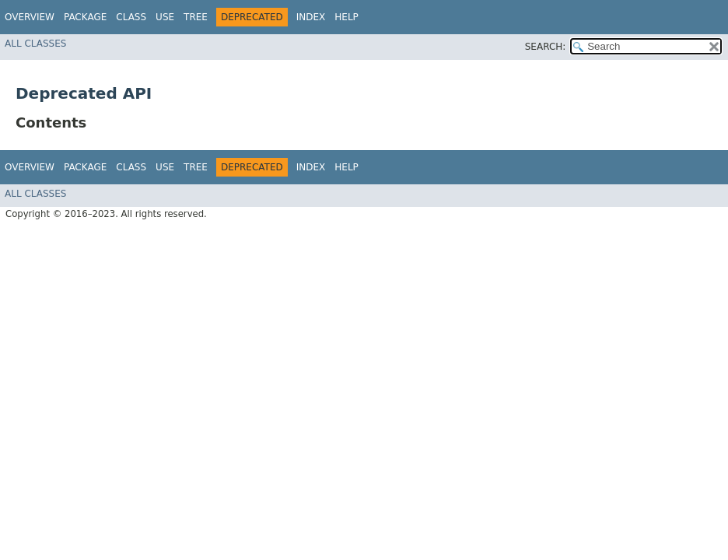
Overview (30, 17)
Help (346, 17)
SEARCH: (546, 47)
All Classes (35, 44)
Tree (196, 17)
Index (311, 17)
